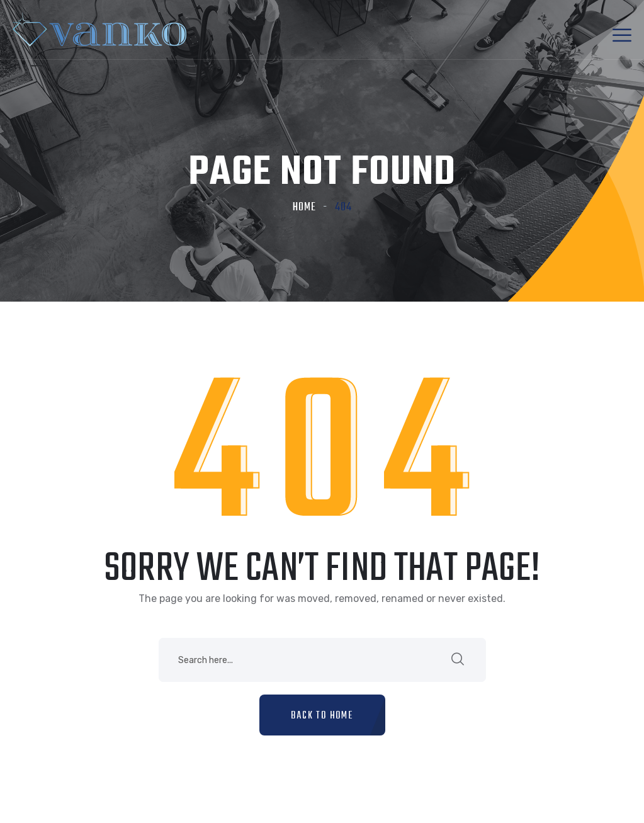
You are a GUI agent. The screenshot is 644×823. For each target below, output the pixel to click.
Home (304, 207)
